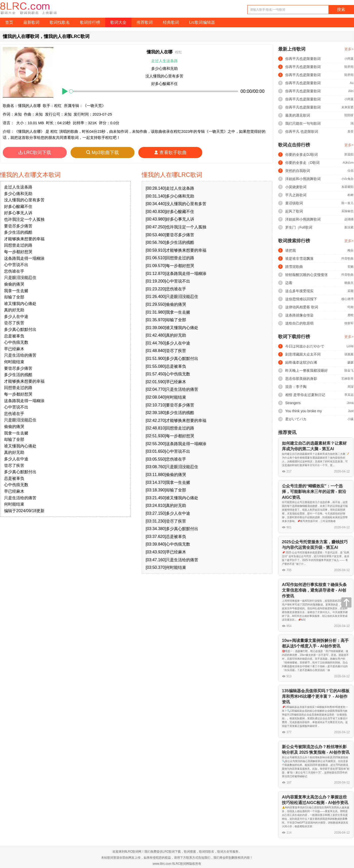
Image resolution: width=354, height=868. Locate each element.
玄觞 (350, 267)
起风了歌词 (294, 211)
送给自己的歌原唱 (299, 323)
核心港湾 (347, 299)
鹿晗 (350, 315)
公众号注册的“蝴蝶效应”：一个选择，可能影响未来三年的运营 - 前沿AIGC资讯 (314, 492)
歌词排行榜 (90, 22)
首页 (9, 22)
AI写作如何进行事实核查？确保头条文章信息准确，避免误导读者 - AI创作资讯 (314, 590)
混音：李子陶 (296, 387)
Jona (350, 403)
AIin (351, 91)
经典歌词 (171, 22)
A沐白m (348, 163)
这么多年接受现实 (299, 291)
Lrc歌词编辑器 (202, 22)
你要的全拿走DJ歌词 (302, 155)
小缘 (350, 419)
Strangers (293, 403)
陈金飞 (349, 371)
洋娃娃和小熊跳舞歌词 (303, 179)
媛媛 (350, 362)
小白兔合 (347, 179)
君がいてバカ (296, 419)
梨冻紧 (349, 227)
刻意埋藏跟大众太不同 (303, 354)
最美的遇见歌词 (298, 115)
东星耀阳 (347, 187)
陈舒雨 (349, 67)
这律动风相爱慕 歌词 (302, 307)
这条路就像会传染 (299, 315)
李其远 (349, 395)
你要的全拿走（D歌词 (302, 163)
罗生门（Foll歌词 (299, 227)
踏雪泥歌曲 (294, 267)
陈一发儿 (347, 203)
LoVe (350, 346)
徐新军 (349, 323)
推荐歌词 (145, 22)
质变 (350, 132)
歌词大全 (118, 22)
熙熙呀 (349, 115)
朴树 (350, 195)
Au (352, 83)
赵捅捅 (349, 219)
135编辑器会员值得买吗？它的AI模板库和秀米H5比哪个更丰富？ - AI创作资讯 (316, 697)
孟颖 (350, 291)
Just (351, 411)
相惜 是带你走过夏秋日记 (305, 395)
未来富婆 (347, 107)
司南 (350, 307)
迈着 (289, 283)
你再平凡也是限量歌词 (303, 59)
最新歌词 (31, 22)
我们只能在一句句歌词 (303, 123)
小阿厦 (349, 59)
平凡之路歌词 (296, 195)
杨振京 (349, 283)
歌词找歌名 (60, 22)
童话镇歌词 (294, 203)
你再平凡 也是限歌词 (302, 132)
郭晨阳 (349, 155)
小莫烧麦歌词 (296, 187)
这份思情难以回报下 (301, 299)
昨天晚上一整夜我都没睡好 (306, 371)
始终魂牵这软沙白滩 (301, 362)
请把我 (291, 250)
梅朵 (350, 250)
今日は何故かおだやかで (305, 346)
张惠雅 (349, 354)
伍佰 (350, 171)
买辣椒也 (347, 211)
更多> (349, 49)
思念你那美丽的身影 (301, 379)
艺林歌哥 (347, 379)
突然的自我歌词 (298, 171)
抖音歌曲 (347, 258)
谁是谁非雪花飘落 (299, 258)
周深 (350, 387)
